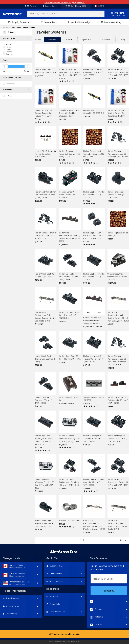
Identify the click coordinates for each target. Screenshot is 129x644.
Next (123, 540)
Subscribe (109, 591)
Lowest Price (105, 40)
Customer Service (50, 6)
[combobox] (66, 14)
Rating (122, 40)
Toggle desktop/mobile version (64, 634)
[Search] (102, 14)
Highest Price (86, 40)
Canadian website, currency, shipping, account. (65, 2)
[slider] (5, 67)
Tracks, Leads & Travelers (26, 27)
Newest (69, 40)
